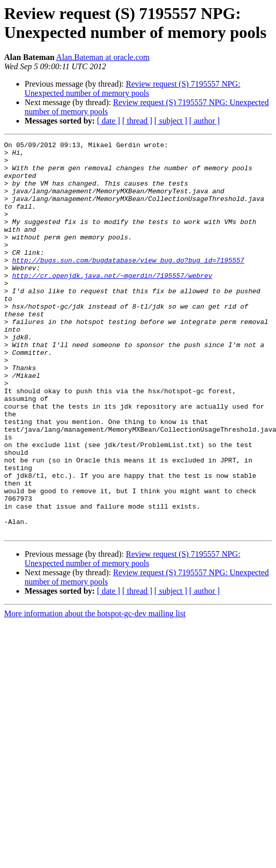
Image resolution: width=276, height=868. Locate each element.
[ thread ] (137, 121)
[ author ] (205, 121)
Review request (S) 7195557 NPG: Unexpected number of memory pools (132, 88)
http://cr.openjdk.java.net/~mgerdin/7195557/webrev (112, 303)
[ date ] (109, 121)
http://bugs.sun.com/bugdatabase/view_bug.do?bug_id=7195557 (128, 285)
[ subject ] (171, 121)
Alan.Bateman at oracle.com (103, 57)
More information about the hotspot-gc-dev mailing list (95, 692)
